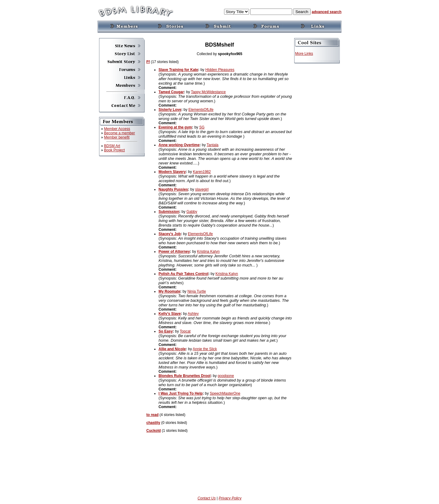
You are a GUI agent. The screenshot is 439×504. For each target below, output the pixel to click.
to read (152, 415)
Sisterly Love (170, 110)
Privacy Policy (230, 498)
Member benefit (117, 137)
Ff (148, 62)
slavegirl (202, 189)
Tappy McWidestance (208, 92)
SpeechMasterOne (225, 393)
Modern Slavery (172, 172)
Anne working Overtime (179, 145)
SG (202, 127)
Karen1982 (202, 172)
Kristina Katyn (208, 252)
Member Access (117, 129)
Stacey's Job (170, 234)
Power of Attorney (174, 252)
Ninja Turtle (197, 291)
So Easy (166, 331)
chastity (153, 423)
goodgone (226, 376)
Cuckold (153, 431)
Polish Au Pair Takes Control (183, 274)
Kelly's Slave (170, 314)
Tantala (213, 145)
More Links (304, 54)
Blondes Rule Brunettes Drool (185, 376)
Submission (169, 212)
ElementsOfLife (201, 110)
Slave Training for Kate (178, 70)
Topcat (185, 331)
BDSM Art (112, 146)
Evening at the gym (175, 127)
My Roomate (169, 291)
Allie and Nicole (172, 349)
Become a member (119, 133)
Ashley (193, 314)
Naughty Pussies (173, 189)
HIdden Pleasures (220, 70)
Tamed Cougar (171, 92)
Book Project (114, 150)
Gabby (192, 212)
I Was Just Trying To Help (181, 393)
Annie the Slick (205, 349)
